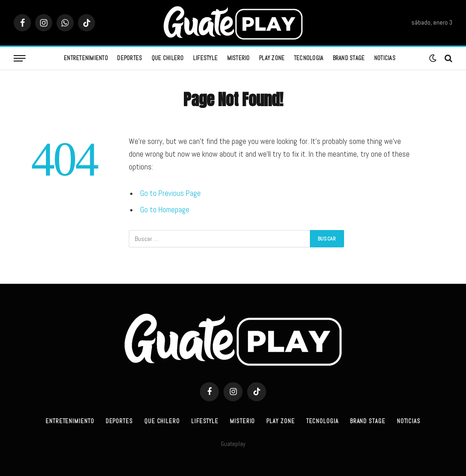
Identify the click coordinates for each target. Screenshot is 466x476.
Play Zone (272, 58)
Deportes (129, 58)
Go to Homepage (165, 210)
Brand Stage (349, 58)
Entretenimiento (86, 58)
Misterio (238, 58)
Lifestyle (205, 58)
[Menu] (20, 59)
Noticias (385, 58)
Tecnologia (309, 58)
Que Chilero (168, 58)
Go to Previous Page (170, 193)
